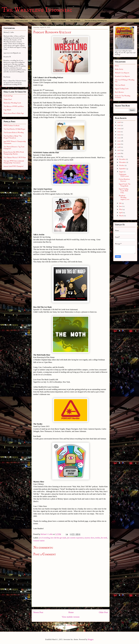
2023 (119, 132)
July (120, 203)
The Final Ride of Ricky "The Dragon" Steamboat (13, 137)
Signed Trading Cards (21, 21)
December (123, 159)
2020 (119, 141)
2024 (119, 128)
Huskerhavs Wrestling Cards (12, 103)
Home (8, 21)
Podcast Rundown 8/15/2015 (124, 180)
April (121, 213)
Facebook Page (8, 96)
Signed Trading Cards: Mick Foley (124, 191)
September (123, 169)
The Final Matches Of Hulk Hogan (14, 129)
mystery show (89, 538)
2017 (119, 150)
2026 (119, 122)
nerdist (98, 538)
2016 (119, 153)
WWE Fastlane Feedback (11, 126)
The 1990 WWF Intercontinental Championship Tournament (14, 162)
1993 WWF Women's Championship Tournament (15, 142)
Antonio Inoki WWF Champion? (14, 166)
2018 (119, 147)
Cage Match (7, 110)
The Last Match (75, 21)
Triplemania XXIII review (124, 175)
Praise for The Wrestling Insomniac (123, 97)
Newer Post (38, 612)
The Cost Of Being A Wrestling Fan (96, 21)
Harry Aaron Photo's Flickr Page (14, 113)
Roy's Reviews (119, 92)
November (123, 162)
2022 (119, 135)
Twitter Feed (8, 99)
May (121, 209)
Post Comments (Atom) (75, 625)
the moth (104, 538)
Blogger (91, 639)
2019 (119, 144)
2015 (119, 156)
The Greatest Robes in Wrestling (14, 132)
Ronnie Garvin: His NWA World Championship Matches (14, 153)
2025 (119, 125)
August (121, 172)
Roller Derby (119, 69)
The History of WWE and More (14, 106)
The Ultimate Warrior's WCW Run (15, 157)
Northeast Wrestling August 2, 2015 (124, 197)
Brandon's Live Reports (58, 21)
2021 (119, 138)
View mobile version (71, 617)
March (121, 216)
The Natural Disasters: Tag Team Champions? (14, 148)
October (122, 165)
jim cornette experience (75, 538)
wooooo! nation (39, 541)
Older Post (103, 612)
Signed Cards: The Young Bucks (125, 185)
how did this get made (58, 538)
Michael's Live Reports (39, 21)
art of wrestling (44, 538)
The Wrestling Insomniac (37, 10)
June (121, 206)
